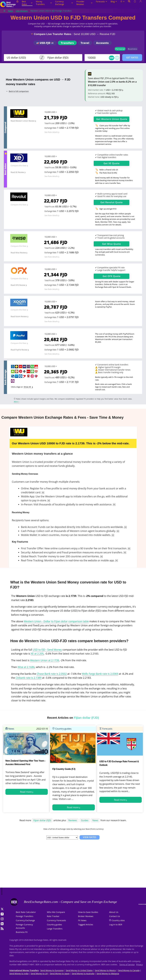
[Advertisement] (73, 865)
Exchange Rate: (51, 128)
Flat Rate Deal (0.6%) (108, 173)
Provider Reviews (84, 3)
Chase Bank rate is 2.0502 (52, 674)
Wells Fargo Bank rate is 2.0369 (100, 674)
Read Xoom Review (19, 316)
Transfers (67, 43)
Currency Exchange (64, 3)
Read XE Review (17, 172)
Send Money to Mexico (105, 970)
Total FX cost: (50, 123)
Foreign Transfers (25, 916)
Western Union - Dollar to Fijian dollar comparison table (56, 621)
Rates (11, 11)
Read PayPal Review (19, 350)
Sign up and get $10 (108, 209)
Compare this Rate (19, 165)
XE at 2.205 (37, 654)
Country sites (118, 920)
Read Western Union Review (23, 121)
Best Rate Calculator (26, 912)
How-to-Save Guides (88, 912)
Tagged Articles (86, 924)
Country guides (54, 924)
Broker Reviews (86, 916)
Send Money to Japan (60, 974)
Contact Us (114, 916)
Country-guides (62, 729)
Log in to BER (116, 924)
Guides (85, 820)
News (10, 729)
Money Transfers (44, 3)
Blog (114, 1)
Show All (28, 387)
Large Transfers (55, 929)
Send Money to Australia (83, 974)
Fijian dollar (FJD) (42, 820)
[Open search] (129, 4)
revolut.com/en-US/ (104, 225)
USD (112, 58)
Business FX (22, 932)
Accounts (102, 43)
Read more (26, 792)
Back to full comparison (19, 91)
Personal (120, 49)
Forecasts (102, 1)
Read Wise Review (18, 253)
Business (133, 49)
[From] (22, 58)
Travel (85, 43)
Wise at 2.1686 (26, 667)
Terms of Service (127, 965)
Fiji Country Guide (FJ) (64, 769)
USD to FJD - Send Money (47, 650)
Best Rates (27, 3)
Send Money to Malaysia (108, 974)
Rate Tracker (53, 916)
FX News (82, 920)
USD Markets (22, 11)
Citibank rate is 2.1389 (29, 678)
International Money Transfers (24, 970)
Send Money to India (19, 974)
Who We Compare (56, 912)
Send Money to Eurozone (52, 970)
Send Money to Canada (129, 970)
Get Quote (112, 119)
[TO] (63, 58)
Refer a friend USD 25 (109, 170)
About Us (114, 912)
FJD (117, 58)
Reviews (73, 820)
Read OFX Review (18, 285)
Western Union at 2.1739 (45, 660)
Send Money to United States (79, 970)
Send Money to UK (39, 974)
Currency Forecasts (56, 920)
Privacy (139, 965)
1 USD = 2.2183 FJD (113, 90)
